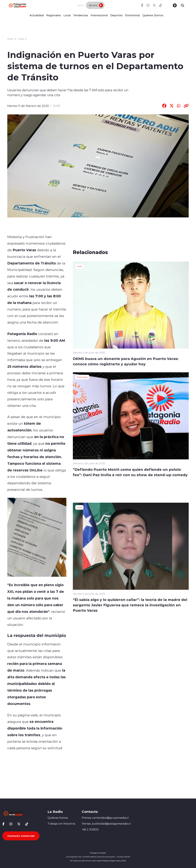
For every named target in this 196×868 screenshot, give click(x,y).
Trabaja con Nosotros (61, 824)
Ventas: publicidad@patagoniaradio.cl (106, 824)
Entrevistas (133, 15)
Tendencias (81, 15)
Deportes (116, 15)
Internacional (99, 15)
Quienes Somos (153, 15)
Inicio (10, 39)
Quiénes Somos (58, 818)
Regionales (54, 15)
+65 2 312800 (90, 829)
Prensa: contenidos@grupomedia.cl (105, 818)
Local (67, 15)
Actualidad (37, 15)
